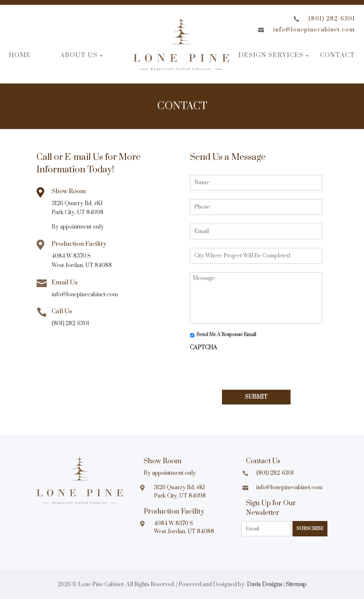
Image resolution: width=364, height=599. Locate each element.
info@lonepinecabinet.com (314, 30)
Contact (338, 55)
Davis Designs (265, 585)
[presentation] (239, 367)
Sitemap (296, 585)
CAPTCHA (203, 348)
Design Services (271, 55)
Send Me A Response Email (226, 335)
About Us (79, 55)
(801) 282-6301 (332, 19)
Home (20, 55)
